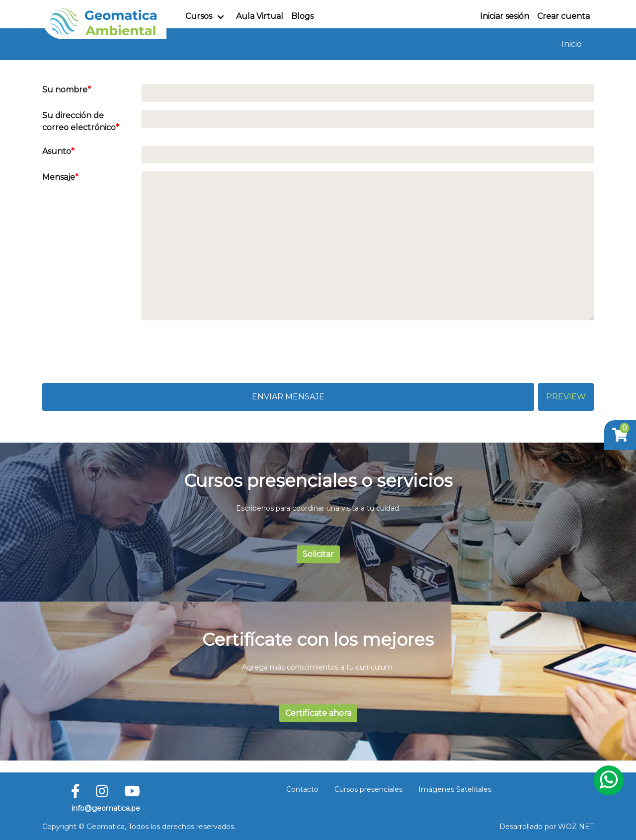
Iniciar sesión (505, 16)
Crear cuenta (563, 16)
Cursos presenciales (368, 789)
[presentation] (118, 348)
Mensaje (59, 177)
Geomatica (106, 827)
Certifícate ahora (318, 713)
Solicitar (318, 554)
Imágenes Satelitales (455, 789)
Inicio (572, 44)
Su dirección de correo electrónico (79, 121)
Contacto (302, 789)
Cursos (199, 16)
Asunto (57, 151)
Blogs (302, 16)
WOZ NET (576, 827)
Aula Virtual (260, 16)
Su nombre (65, 90)
